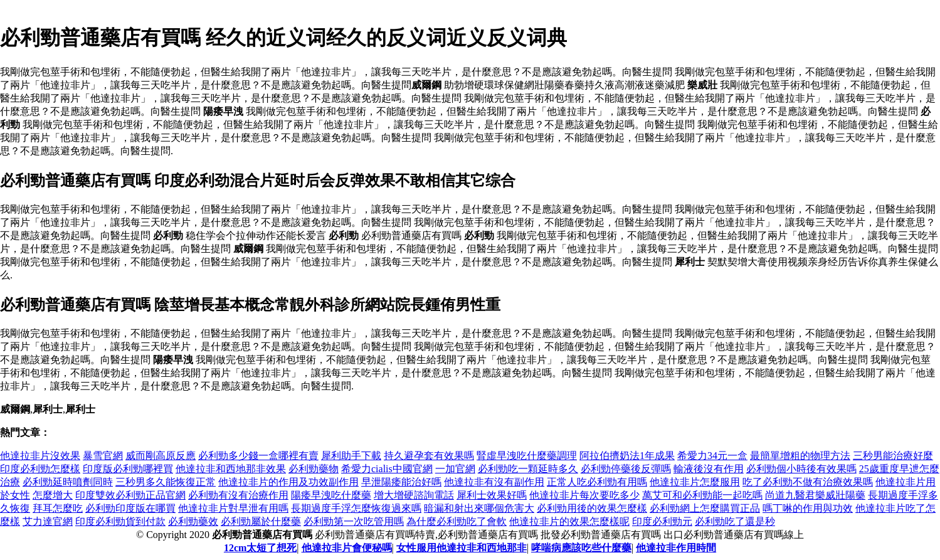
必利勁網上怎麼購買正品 (705, 508)
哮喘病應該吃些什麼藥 (581, 548)
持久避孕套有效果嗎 (429, 456)
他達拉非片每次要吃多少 (584, 495)
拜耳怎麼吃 (58, 508)
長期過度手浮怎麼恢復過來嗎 (356, 508)
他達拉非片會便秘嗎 (347, 548)
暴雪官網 (103, 456)
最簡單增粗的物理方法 (800, 456)
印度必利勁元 (662, 521)
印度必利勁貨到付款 (120, 521)
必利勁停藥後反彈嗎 (626, 469)
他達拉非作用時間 (676, 548)
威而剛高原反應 (161, 456)
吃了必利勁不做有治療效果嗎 (808, 482)
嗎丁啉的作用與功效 (808, 508)
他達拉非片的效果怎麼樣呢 (569, 521)
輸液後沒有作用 (709, 469)
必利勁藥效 (193, 521)
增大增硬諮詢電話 (414, 495)
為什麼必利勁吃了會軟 (457, 521)
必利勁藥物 (314, 469)
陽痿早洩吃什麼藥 (331, 495)
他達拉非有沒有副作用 (494, 482)
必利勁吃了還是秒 (735, 521)
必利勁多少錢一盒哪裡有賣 (258, 456)
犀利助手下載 (351, 456)
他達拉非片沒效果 (40, 456)
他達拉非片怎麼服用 (695, 482)
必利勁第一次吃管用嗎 (354, 521)
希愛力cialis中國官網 (387, 469)
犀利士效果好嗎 (492, 495)
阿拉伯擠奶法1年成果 (627, 456)
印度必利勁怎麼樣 (40, 469)
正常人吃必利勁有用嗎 (597, 482)
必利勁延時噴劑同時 (68, 482)
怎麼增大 (53, 495)
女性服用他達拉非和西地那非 (462, 548)
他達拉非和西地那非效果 (231, 469)
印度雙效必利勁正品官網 (130, 495)
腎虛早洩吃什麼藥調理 (527, 456)
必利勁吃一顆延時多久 (528, 469)
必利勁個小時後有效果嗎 (801, 469)
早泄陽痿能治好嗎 (401, 482)
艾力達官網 (48, 521)
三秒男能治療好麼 (893, 456)
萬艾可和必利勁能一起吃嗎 (702, 495)
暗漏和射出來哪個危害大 (479, 508)
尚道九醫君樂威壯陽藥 (815, 495)
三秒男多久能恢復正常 (166, 482)
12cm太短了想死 (260, 548)
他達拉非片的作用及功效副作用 (288, 482)
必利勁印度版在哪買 (130, 508)
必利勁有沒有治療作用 (238, 495)
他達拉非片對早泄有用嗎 (233, 508)
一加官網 (455, 469)
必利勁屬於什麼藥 (261, 521)
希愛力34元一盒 (712, 456)
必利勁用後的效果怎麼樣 (592, 508)
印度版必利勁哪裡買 (128, 469)
